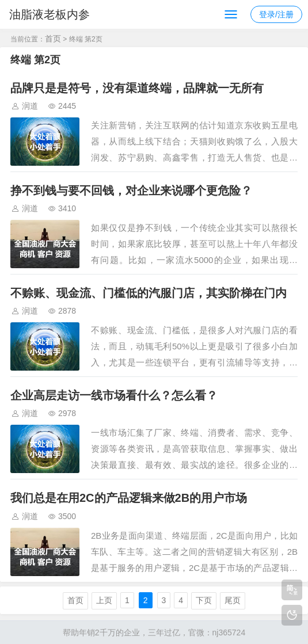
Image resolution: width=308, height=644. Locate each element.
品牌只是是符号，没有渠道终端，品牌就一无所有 (137, 88)
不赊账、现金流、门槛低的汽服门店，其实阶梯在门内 (149, 293)
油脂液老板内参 (50, 14)
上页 (104, 600)
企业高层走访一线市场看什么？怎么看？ (114, 395)
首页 (53, 39)
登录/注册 (276, 14)
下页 (204, 600)
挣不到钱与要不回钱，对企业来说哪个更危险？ (131, 190)
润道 (30, 106)
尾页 (233, 600)
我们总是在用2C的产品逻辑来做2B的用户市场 (129, 498)
